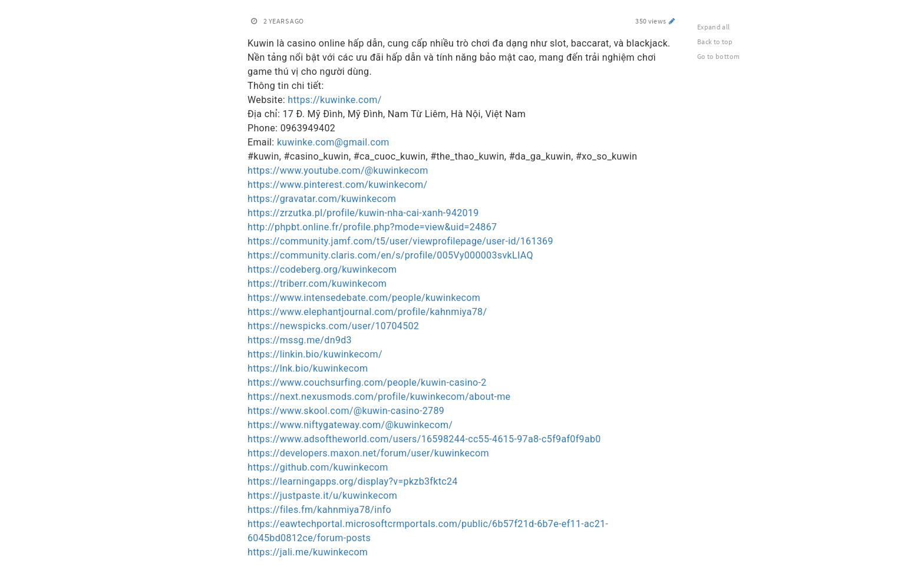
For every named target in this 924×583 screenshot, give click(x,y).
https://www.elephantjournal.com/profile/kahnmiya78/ (367, 312)
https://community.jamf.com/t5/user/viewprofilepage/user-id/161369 (400, 241)
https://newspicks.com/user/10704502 (333, 326)
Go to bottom (718, 56)
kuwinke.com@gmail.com (333, 142)
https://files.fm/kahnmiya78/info (319, 510)
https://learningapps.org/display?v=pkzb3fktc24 (353, 481)
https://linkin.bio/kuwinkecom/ (315, 354)
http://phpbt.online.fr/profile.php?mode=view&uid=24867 (372, 227)
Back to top (715, 42)
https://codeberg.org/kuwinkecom (322, 269)
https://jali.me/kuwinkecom (308, 552)
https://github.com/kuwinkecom (318, 467)
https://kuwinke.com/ (334, 100)
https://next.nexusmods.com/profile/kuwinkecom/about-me (379, 397)
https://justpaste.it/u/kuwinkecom (322, 496)
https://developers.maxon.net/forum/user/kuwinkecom (368, 453)
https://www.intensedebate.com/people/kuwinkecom (364, 298)
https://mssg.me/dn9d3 (300, 340)
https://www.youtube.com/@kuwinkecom (338, 170)
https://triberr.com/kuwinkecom (317, 284)
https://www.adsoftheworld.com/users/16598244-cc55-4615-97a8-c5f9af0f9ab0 (424, 439)
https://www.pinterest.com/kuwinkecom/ (337, 185)
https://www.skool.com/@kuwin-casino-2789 (346, 411)
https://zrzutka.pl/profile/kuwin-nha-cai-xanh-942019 (363, 213)
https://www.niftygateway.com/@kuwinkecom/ (350, 425)
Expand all (714, 27)
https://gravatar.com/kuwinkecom (322, 199)
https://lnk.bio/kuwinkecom (308, 368)
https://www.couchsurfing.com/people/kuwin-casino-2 (367, 382)
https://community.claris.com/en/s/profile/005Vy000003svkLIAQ (390, 255)
